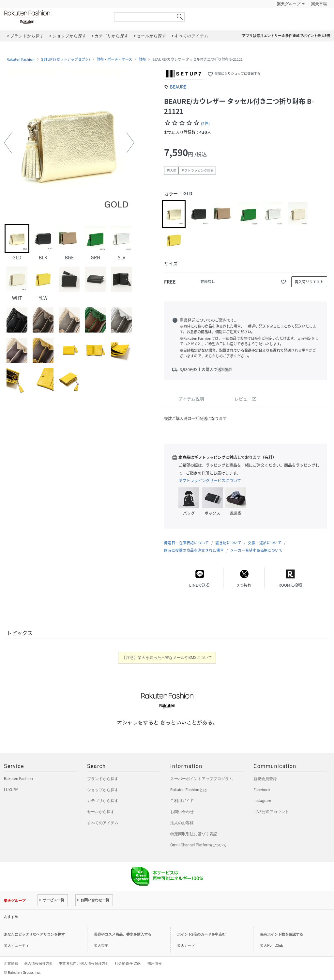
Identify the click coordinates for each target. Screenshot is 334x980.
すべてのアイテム (103, 823)
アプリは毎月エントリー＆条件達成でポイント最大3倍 (286, 36)
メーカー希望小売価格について (256, 550)
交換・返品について (265, 543)
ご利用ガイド (182, 801)
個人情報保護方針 (38, 963)
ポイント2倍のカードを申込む (201, 934)
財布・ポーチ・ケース (114, 59)
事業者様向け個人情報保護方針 (84, 963)
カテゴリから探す (103, 801)
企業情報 (11, 963)
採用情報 (155, 963)
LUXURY (11, 790)
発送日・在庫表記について (186, 543)
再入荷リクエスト (309, 282)
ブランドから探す (103, 779)
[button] (8, 143)
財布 (142, 59)
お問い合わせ (182, 812)
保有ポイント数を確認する (281, 934)
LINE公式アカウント (271, 812)
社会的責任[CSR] (128, 963)
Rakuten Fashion (54, 17)
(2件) (205, 123)
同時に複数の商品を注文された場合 (194, 550)
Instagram (262, 801)
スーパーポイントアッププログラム (202, 779)
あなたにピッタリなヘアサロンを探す (34, 934)
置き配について (228, 543)
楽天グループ (289, 4)
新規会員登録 (265, 779)
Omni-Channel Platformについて (198, 845)
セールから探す (101, 812)
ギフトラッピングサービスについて (210, 481)
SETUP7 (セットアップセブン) (66, 59)
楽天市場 (319, 4)
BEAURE (178, 87)
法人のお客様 (182, 823)
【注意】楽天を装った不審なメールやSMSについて (167, 658)
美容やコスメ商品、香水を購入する (123, 934)
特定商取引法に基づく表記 (194, 834)
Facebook (262, 790)
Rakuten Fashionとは (189, 790)
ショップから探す (103, 790)
